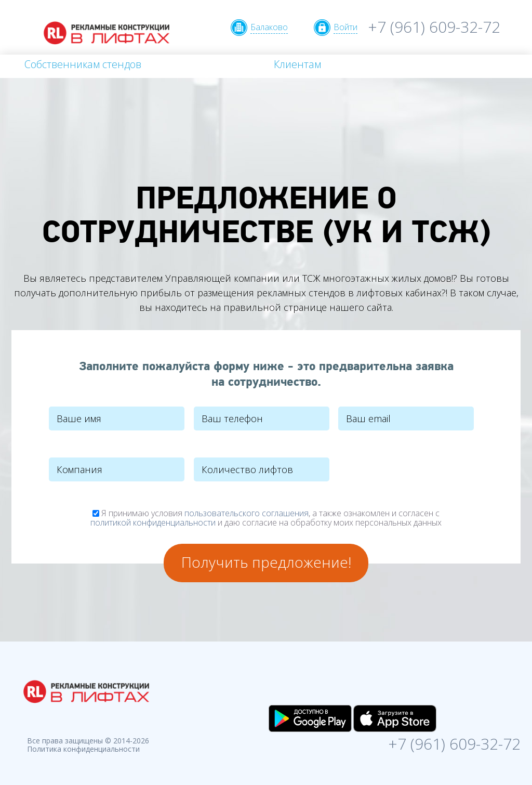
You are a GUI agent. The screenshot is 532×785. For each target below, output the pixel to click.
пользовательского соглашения (247, 513)
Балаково (269, 27)
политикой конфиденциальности (153, 522)
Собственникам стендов (83, 64)
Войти (345, 27)
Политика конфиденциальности (83, 749)
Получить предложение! (266, 562)
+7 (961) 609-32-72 (434, 27)
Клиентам (297, 64)
